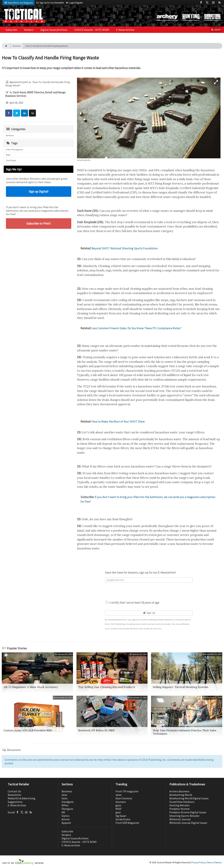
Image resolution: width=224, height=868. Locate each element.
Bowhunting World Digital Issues (189, 798)
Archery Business (179, 791)
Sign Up (149, 613)
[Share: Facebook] (9, 113)
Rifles (65, 805)
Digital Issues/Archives (54, 30)
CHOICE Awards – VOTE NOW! (92, 30)
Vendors (29, 30)
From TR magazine (14, 150)
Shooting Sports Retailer (184, 816)
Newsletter (15, 795)
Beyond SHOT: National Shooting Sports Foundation (125, 248)
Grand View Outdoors (182, 802)
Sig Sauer (121, 816)
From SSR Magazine (127, 823)
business (121, 802)
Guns (65, 798)
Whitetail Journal (180, 819)
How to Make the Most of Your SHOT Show (118, 422)
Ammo (66, 819)
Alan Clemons (124, 798)
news (119, 795)
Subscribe (11, 30)
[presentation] (149, 591)
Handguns (68, 802)
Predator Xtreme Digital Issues (188, 812)
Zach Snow (11, 160)
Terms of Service (214, 862)
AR (63, 812)
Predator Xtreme (180, 809)
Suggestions (15, 802)
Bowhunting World (181, 795)
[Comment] (32, 113)
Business (17, 46)
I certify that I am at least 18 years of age (133, 603)
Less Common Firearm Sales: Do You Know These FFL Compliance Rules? (137, 328)
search (216, 30)
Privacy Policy (198, 862)
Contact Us (14, 791)
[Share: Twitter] (17, 113)
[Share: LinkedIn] (24, 113)
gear (118, 812)
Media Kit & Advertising (22, 798)
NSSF (8, 155)
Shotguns (67, 809)
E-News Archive (125, 30)
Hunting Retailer (180, 805)
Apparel (66, 823)
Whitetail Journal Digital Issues (188, 823)
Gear (64, 795)
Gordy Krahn (123, 819)
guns (118, 805)
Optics (66, 816)
